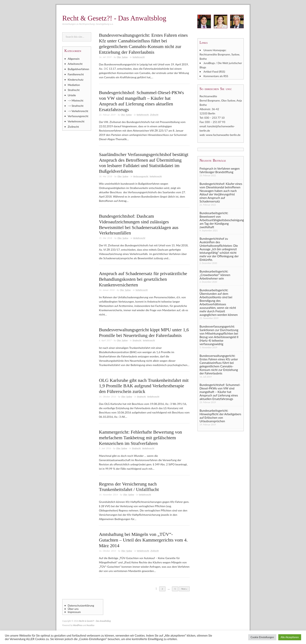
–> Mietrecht (76, 100)
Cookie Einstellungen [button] (262, 637)
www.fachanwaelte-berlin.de (223, 135)
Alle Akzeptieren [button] (290, 637)
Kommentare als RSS (216, 76)
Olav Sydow (122, 57)
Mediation (74, 85)
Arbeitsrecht (75, 64)
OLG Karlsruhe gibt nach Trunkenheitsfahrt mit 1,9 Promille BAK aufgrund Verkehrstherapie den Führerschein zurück (144, 386)
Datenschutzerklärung (81, 606)
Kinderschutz (76, 80)
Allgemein (74, 59)
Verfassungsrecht (141, 176)
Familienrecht (76, 74)
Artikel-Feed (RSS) (214, 72)
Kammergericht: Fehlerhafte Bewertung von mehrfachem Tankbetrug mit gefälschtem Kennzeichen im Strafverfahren (140, 438)
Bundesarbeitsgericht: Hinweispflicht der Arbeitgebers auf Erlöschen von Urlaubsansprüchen (220, 415)
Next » (184, 589)
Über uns (73, 609)
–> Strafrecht (76, 106)
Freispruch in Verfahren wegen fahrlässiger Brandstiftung (220, 170)
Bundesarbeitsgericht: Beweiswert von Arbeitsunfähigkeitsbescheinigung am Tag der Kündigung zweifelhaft (221, 220)
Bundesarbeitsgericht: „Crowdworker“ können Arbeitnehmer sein (215, 275)
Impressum (74, 612)
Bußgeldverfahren (78, 69)
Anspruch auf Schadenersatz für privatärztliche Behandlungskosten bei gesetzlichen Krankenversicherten (143, 279)
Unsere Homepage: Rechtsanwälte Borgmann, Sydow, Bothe (220, 54)
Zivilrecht (154, 115)
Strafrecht (137, 340)
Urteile (72, 95)
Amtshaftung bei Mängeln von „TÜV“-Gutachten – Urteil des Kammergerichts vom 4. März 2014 (143, 540)
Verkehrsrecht (139, 57)
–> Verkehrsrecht (78, 111)
